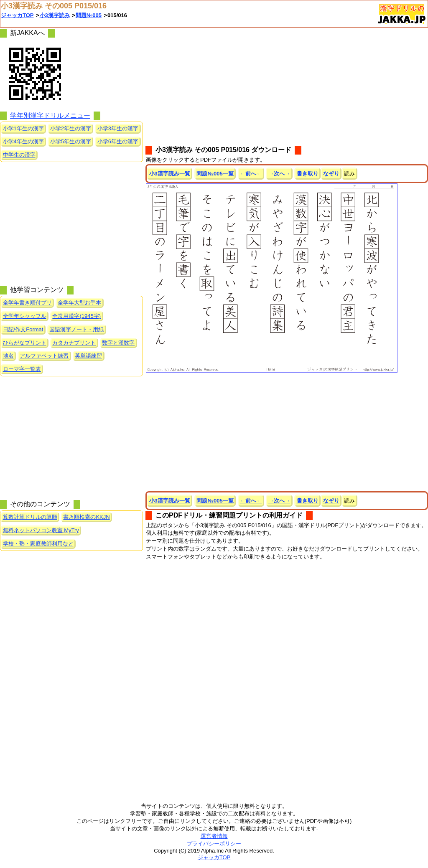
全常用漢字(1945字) (76, 316)
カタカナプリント (74, 343)
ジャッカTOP (17, 15)
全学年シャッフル (25, 316)
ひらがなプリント (25, 343)
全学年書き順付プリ (27, 303)
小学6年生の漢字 (118, 141)
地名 (8, 356)
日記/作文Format (23, 329)
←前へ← (251, 174)
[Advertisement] (287, 86)
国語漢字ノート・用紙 (76, 329)
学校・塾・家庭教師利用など (38, 544)
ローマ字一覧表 (22, 369)
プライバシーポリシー (214, 844)
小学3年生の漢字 (118, 128)
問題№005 (89, 15)
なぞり (331, 174)
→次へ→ (279, 174)
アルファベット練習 (44, 356)
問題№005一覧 (215, 174)
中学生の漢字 (19, 155)
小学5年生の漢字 (71, 141)
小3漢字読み (55, 15)
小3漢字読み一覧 (170, 174)
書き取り (308, 174)
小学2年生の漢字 (71, 128)
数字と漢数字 (118, 343)
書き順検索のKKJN (86, 517)
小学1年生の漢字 (23, 128)
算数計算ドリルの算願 (30, 517)
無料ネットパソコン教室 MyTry (41, 530)
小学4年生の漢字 (23, 141)
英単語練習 (88, 356)
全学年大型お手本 (79, 303)
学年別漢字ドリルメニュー (50, 115)
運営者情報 (214, 836)
